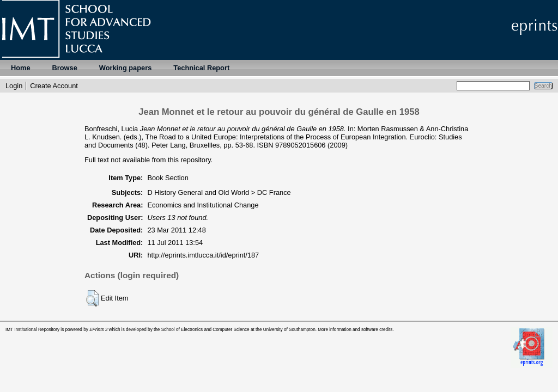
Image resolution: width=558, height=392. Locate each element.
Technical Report (201, 68)
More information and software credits (355, 330)
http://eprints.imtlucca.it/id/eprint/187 (203, 255)
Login (14, 86)
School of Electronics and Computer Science (205, 330)
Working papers (125, 68)
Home (21, 68)
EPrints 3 (98, 330)
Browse (65, 68)
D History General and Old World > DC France (219, 192)
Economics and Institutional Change (203, 205)
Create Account (54, 86)
